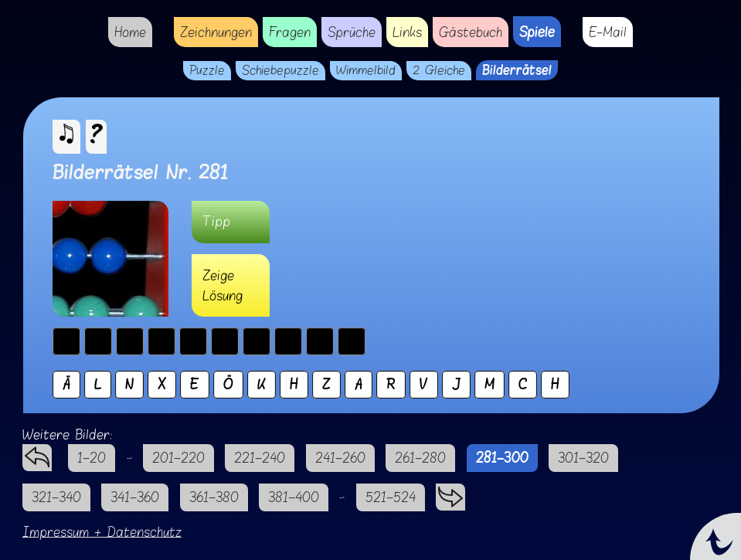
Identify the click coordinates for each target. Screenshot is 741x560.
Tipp (216, 221)
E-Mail (608, 32)
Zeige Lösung (223, 285)
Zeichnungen (216, 32)
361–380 (214, 497)
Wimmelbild (366, 71)
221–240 (260, 458)
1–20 (92, 458)
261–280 (420, 458)
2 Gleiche (439, 71)
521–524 (391, 497)
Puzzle (207, 71)
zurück (37, 454)
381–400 (294, 497)
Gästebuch (471, 32)
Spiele (537, 32)
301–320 (583, 458)
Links (407, 32)
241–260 (340, 458)
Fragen (290, 32)
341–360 (135, 497)
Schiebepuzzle (280, 71)
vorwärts (450, 493)
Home (130, 32)
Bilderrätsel (517, 70)
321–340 (56, 497)
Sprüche (352, 32)
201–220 (178, 458)
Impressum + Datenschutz (102, 532)
